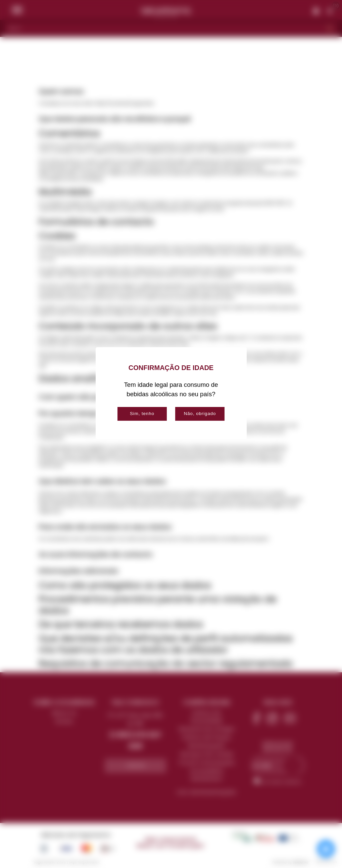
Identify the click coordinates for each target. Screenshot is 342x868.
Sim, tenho (142, 414)
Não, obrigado (200, 414)
